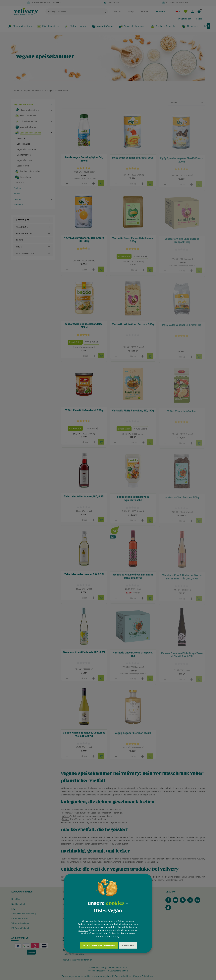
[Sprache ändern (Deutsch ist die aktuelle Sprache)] (178, 11)
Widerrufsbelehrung (20, 923)
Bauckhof (99, 837)
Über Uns (16, 899)
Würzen (66, 816)
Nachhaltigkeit (18, 904)
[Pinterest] (183, 900)
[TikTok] (168, 908)
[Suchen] (104, 11)
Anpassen (128, 945)
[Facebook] (168, 900)
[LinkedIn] (197, 900)
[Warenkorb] (199, 11)
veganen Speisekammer (90, 788)
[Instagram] (190, 900)
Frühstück (67, 822)
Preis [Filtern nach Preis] (33, 247)
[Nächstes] (209, 26)
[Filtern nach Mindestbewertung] (33, 253)
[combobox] (73, 11)
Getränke (66, 810)
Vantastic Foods (127, 837)
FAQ (13, 909)
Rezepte (145, 11)
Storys (131, 11)
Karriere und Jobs (20, 918)
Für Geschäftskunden (21, 928)
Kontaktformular (84, 960)
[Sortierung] (186, 102)
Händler (198, 19)
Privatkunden (185, 19)
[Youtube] (176, 900)
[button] (51, 104)
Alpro (183, 840)
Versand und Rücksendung (24, 914)
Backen (66, 819)
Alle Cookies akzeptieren (99, 945)
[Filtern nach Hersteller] (33, 220)
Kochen (66, 813)
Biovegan (107, 840)
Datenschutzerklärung (108, 936)
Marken (118, 11)
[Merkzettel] (186, 11)
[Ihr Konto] (192, 11)
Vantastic (160, 11)
